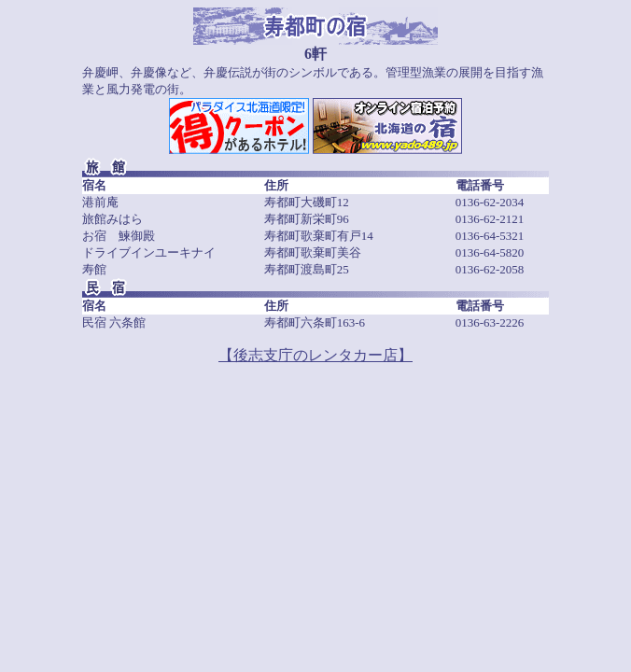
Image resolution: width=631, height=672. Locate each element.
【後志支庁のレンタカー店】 (315, 355)
